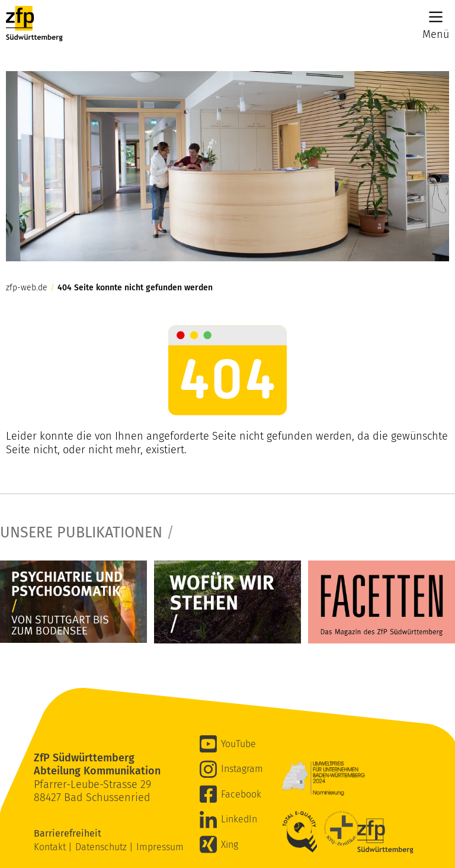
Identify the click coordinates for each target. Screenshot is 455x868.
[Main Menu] (436, 17)
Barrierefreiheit (69, 833)
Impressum (160, 847)
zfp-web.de (27, 288)
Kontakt (51, 847)
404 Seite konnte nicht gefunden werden (135, 288)
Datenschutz (102, 847)
